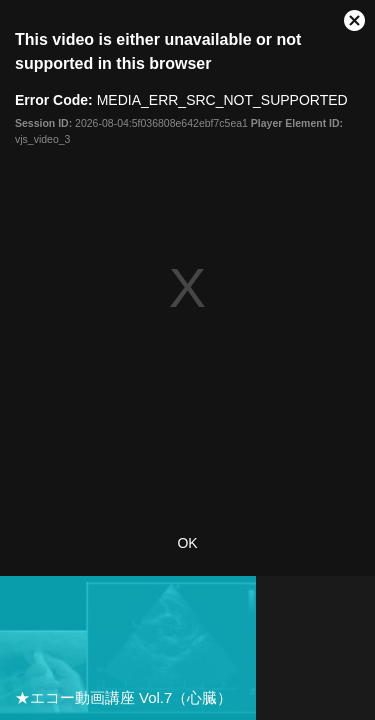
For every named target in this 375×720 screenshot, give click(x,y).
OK (187, 543)
